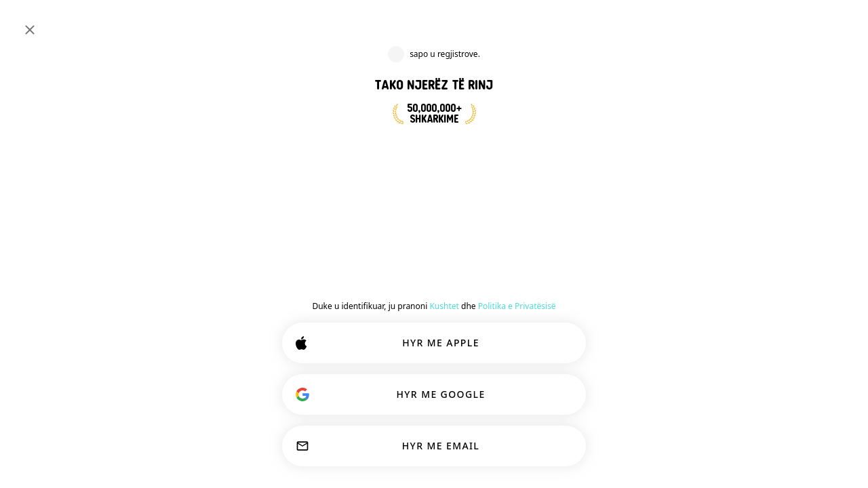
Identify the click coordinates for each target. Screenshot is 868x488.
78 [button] (809, 152)
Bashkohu (424, 300)
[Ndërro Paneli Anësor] (24, 22)
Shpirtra (559, 300)
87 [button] (808, 359)
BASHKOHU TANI (447, 148)
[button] (678, 106)
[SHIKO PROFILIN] (384, 373)
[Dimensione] (757, 22)
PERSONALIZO (388, 449)
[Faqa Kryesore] (55, 22)
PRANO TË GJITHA (530, 449)
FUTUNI (814, 22)
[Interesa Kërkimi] (409, 22)
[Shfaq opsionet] (403, 335)
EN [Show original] (583, 365)
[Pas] (372, 209)
